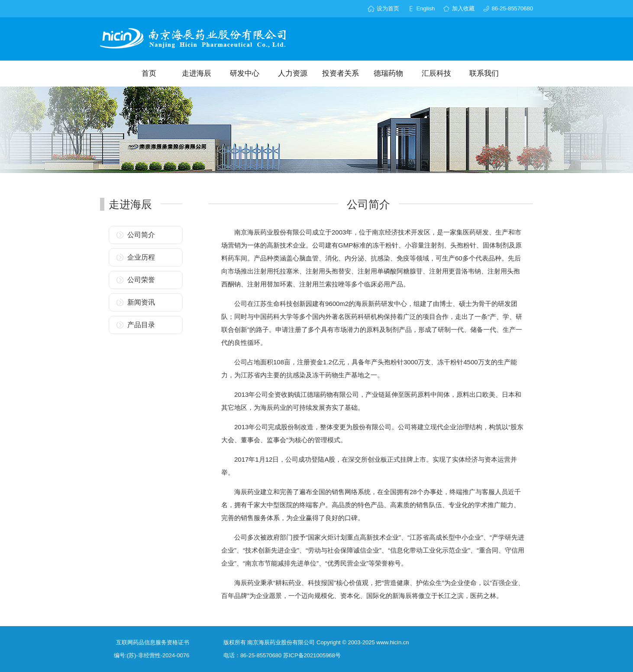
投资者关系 (341, 73)
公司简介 (141, 235)
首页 (149, 73)
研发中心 (245, 73)
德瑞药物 (388, 73)
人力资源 (293, 73)
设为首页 (388, 8)
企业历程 (141, 257)
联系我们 (484, 73)
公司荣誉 (141, 280)
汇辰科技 (436, 73)
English (426, 8)
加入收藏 (463, 8)
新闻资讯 (141, 302)
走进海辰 (197, 73)
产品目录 (141, 325)
